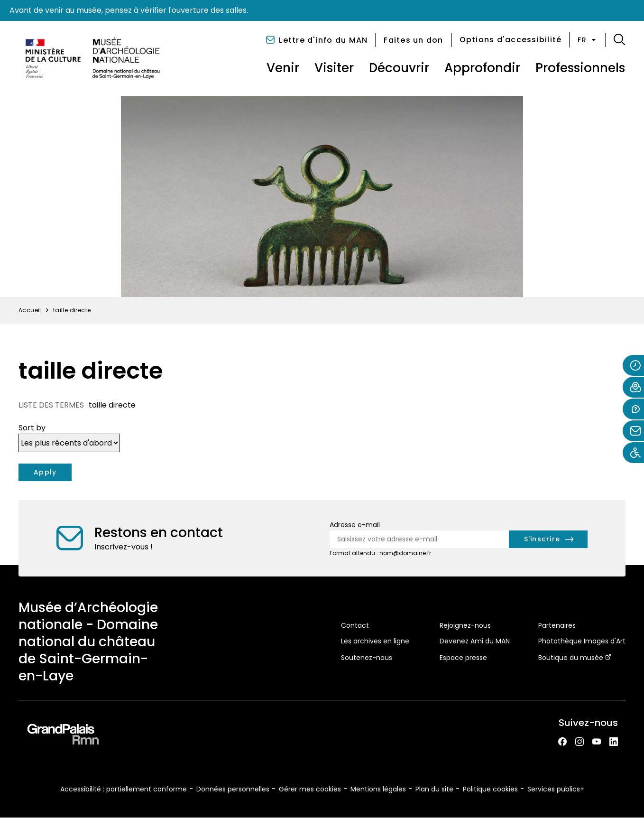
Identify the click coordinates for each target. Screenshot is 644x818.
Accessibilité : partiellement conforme (124, 789)
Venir (283, 68)
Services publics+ (556, 789)
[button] (619, 40)
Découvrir (399, 68)
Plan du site (434, 789)
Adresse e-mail (355, 525)
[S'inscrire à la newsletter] (548, 539)
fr (588, 40)
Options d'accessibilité (511, 40)
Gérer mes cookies (310, 789)
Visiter (334, 68)
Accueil (30, 310)
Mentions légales (378, 789)
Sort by (32, 428)
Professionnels (580, 68)
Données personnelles (233, 789)
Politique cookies (490, 789)
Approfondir (482, 68)
